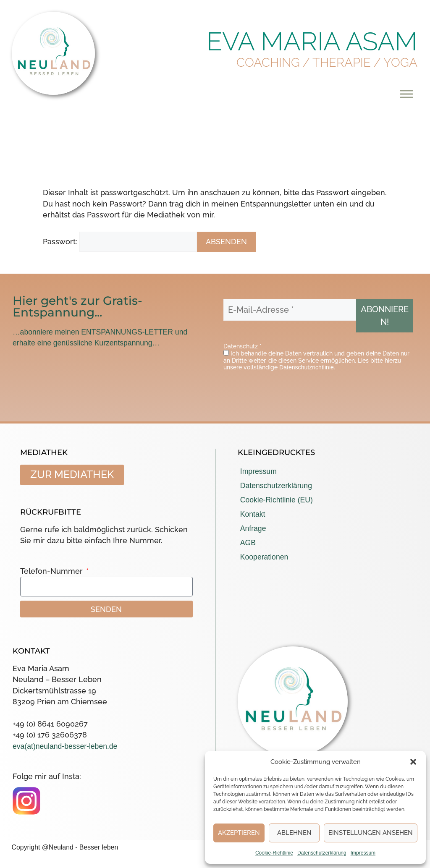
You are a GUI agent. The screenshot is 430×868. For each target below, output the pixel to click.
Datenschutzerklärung (322, 853)
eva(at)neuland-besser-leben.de (65, 746)
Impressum (363, 853)
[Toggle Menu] (406, 94)
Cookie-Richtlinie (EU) (277, 500)
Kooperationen (264, 557)
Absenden (226, 242)
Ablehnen (294, 833)
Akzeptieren (239, 833)
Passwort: (120, 242)
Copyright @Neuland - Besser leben (65, 847)
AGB (248, 543)
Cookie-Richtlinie (274, 853)
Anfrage (253, 528)
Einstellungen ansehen (371, 833)
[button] (413, 762)
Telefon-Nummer (52, 571)
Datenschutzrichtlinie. (307, 367)
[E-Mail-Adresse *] (290, 310)
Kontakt (253, 514)
